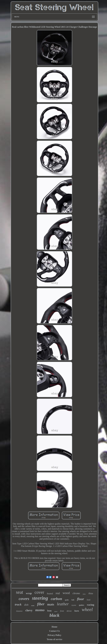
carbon (56, 599)
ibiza (91, 593)
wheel (87, 609)
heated (50, 594)
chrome (76, 593)
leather (63, 604)
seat (19, 592)
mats (51, 604)
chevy (29, 610)
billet (84, 594)
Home (55, 627)
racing (91, 605)
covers (24, 599)
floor (81, 599)
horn (77, 611)
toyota (74, 605)
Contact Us (54, 631)
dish (26, 605)
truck (18, 604)
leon (49, 611)
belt (73, 600)
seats (33, 605)
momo (40, 610)
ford (89, 600)
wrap (29, 593)
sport (56, 611)
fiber (41, 604)
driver (69, 611)
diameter (19, 611)
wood (66, 593)
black (54, 615)
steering (40, 598)
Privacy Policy (54, 635)
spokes (82, 605)
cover (39, 592)
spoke (67, 600)
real (58, 593)
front (62, 611)
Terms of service (54, 639)
